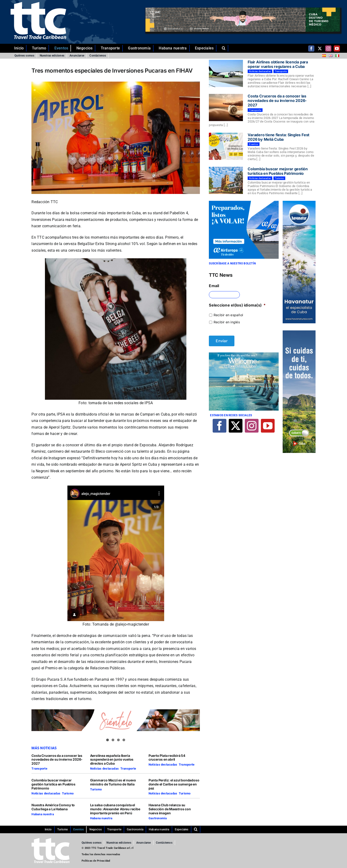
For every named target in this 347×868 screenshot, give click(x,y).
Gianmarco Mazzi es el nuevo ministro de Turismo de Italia (113, 782)
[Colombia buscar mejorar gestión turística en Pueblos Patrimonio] (226, 180)
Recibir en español (228, 315)
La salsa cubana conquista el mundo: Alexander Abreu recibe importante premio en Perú (115, 809)
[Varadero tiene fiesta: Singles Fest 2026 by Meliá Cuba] (226, 146)
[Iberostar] (244, 354)
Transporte (39, 769)
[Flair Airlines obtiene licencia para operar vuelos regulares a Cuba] (226, 74)
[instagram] (328, 48)
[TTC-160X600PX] (299, 332)
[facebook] (311, 48)
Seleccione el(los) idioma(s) (237, 305)
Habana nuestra (43, 814)
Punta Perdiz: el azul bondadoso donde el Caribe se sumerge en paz (174, 784)
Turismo (68, 793)
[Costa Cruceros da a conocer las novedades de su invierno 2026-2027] (226, 108)
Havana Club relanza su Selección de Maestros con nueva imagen (170, 809)
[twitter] (320, 48)
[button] (225, 48)
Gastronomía (158, 818)
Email (214, 286)
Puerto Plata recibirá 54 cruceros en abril (167, 758)
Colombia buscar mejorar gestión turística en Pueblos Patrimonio (53, 784)
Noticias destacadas (105, 769)
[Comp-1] (299, 203)
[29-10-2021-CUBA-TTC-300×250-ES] (244, 203)
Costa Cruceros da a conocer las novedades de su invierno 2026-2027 (57, 760)
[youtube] (337, 48)
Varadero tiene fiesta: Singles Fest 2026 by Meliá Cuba (279, 137)
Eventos (254, 144)
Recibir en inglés (227, 322)
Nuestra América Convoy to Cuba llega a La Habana (53, 807)
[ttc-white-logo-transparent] (38, 4)
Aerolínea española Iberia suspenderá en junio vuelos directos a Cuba (112, 760)
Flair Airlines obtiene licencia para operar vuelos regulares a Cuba (278, 64)
